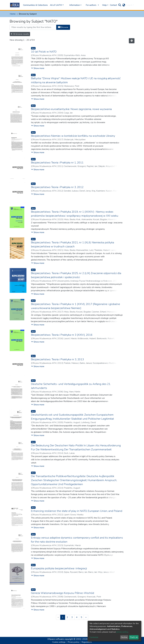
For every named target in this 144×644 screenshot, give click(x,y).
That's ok (134, 637)
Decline (124, 637)
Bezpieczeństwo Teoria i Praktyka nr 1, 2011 (57, 163)
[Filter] (33, 27)
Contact (113, 5)
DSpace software (56, 639)
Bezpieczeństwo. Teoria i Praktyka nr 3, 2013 (57, 359)
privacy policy (122, 632)
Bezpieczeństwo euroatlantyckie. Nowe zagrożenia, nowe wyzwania (71, 109)
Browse (63, 27)
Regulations (87, 642)
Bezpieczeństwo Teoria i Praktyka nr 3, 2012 (57, 187)
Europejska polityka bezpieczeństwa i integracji (59, 568)
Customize (94, 637)
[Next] (86, 617)
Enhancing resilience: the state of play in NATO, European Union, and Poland (77, 511)
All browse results (20, 34)
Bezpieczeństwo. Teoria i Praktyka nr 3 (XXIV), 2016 (62, 335)
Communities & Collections (35, 5)
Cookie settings (59, 642)
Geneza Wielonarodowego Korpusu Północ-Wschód (63, 593)
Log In (129, 5)
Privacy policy (74, 642)
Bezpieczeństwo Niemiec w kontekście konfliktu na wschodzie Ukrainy (73, 136)
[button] (124, 5)
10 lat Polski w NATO (44, 52)
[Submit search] (120, 5)
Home (13, 14)
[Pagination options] (132, 41)
